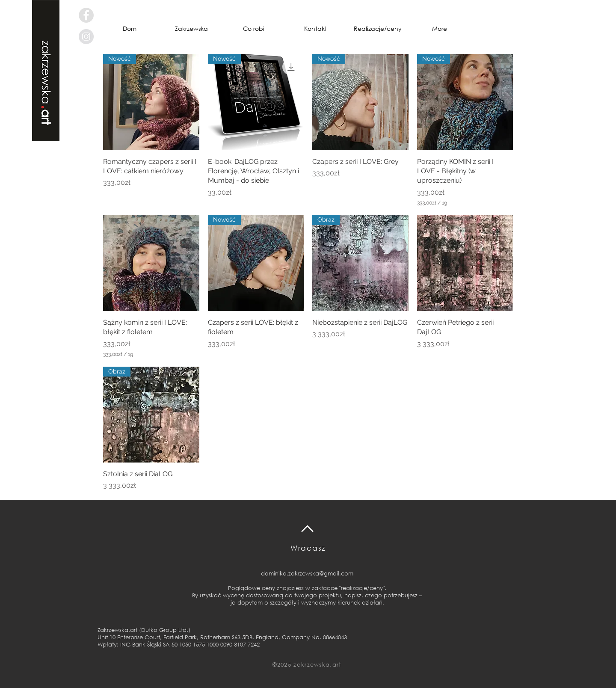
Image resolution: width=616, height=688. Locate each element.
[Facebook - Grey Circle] (86, 15)
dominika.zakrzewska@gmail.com (307, 574)
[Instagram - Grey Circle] (86, 37)
